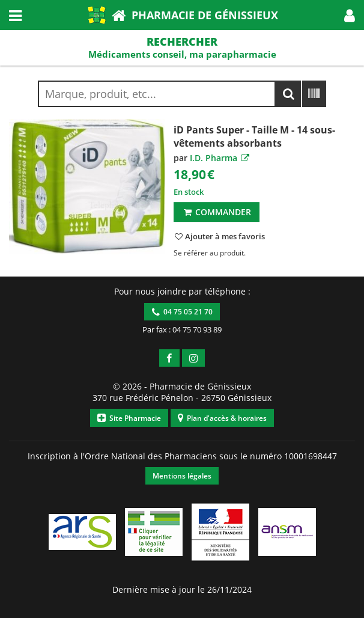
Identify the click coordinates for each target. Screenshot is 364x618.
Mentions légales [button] (182, 476)
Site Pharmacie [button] (129, 418)
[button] (350, 15)
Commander (217, 212)
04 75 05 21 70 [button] (182, 312)
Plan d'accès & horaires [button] (222, 418)
